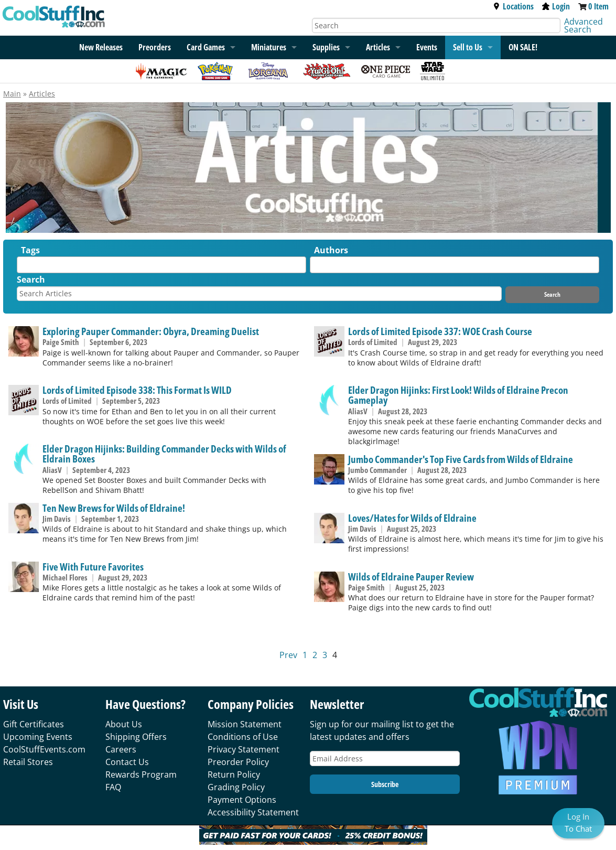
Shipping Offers (136, 737)
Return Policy (234, 774)
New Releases (101, 47)
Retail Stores (28, 762)
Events (427, 47)
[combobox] (161, 265)
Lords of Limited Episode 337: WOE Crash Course (440, 331)
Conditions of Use (243, 737)
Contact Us (127, 762)
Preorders (155, 47)
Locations (513, 6)
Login (556, 6)
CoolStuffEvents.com (44, 749)
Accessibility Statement (253, 812)
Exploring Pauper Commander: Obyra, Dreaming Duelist (151, 331)
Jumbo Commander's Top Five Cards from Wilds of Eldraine (461, 459)
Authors (331, 250)
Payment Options (242, 800)
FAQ (113, 787)
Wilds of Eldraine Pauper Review (411, 577)
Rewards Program (141, 774)
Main (12, 94)
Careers (121, 749)
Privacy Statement (244, 749)
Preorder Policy (238, 762)
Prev (288, 655)
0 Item (598, 6)
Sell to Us (468, 47)
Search (31, 279)
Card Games (206, 47)
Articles (378, 47)
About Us (124, 724)
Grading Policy (236, 787)
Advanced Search (583, 25)
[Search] (436, 25)
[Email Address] (385, 758)
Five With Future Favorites (93, 567)
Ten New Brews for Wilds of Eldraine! (114, 508)
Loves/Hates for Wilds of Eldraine (412, 518)
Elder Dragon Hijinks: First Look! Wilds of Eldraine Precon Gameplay (458, 395)
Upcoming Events (38, 737)
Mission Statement (245, 724)
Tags (30, 250)
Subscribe (385, 784)
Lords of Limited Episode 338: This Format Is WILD (137, 390)
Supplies (326, 47)
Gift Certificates (34, 724)
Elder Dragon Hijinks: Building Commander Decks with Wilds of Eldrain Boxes (164, 454)
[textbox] (23, 267)
